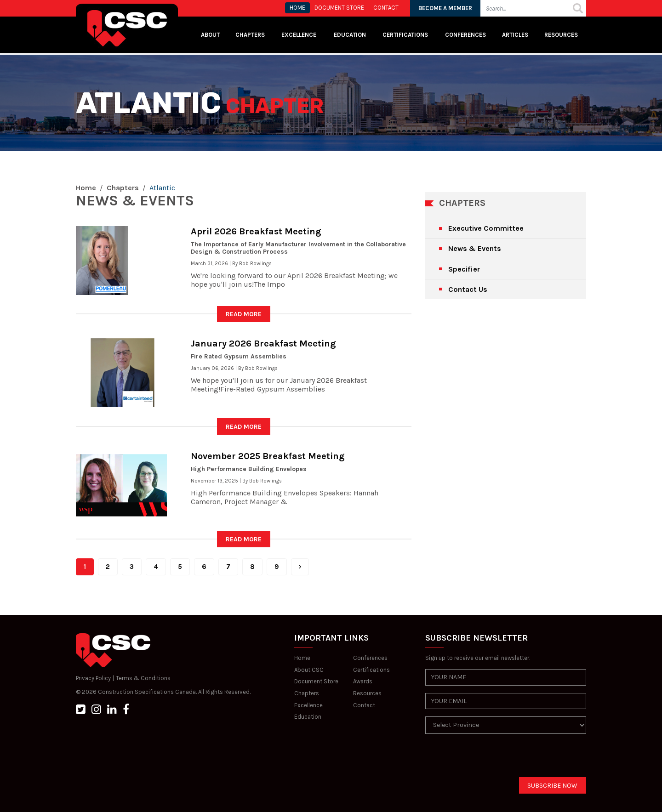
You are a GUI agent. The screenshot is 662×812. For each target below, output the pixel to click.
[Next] (300, 567)
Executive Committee (486, 228)
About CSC (309, 670)
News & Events (475, 248)
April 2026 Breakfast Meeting (256, 231)
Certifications (405, 35)
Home (86, 188)
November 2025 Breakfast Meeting (268, 456)
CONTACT (386, 8)
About (210, 35)
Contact (364, 705)
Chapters (250, 35)
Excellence (300, 35)
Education (308, 717)
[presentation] (495, 759)
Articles (515, 35)
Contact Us (468, 289)
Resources (561, 35)
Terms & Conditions (143, 678)
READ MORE (244, 314)
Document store (339, 8)
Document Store (316, 681)
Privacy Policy (93, 678)
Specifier (464, 269)
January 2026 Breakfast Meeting (263, 344)
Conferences (465, 35)
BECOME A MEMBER (445, 8)
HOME (297, 8)
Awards (363, 681)
